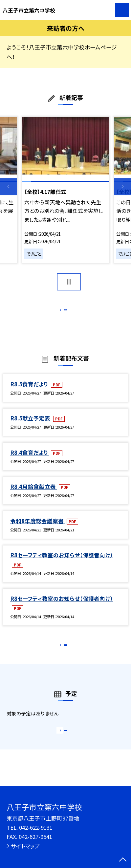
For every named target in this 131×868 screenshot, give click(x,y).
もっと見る (62, 311)
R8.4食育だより (30, 460)
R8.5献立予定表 (31, 426)
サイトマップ (25, 846)
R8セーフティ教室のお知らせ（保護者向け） (62, 563)
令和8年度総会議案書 (38, 528)
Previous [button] (9, 187)
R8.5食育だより (30, 391)
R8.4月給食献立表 (34, 494)
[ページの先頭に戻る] (123, 860)
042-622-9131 (36, 827)
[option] (65, 190)
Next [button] (122, 187)
